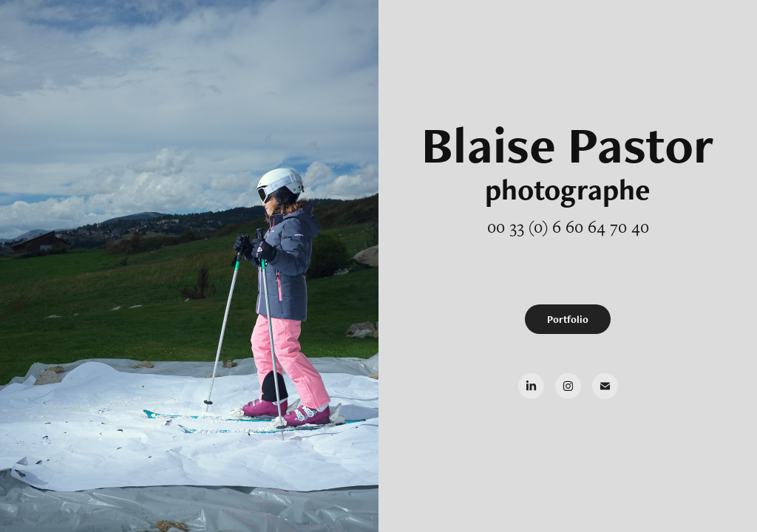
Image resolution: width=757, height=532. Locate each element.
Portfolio (568, 319)
